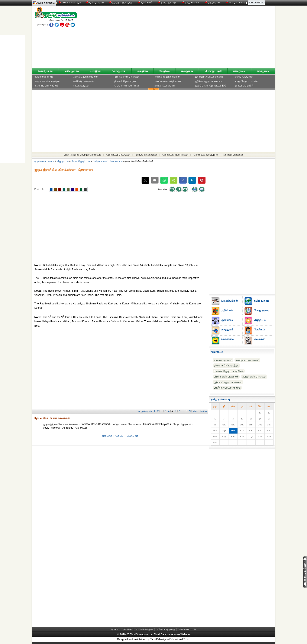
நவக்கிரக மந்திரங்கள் (167, 77)
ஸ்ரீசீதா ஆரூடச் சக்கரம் (209, 81)
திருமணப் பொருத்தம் (48, 81)
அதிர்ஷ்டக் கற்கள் (83, 81)
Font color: (40, 189)
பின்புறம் (107, 436)
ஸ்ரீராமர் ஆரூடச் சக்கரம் (209, 77)
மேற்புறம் (133, 436)
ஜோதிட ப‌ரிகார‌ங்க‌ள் (85, 77)
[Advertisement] (194, 38)
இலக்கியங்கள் (45, 71)
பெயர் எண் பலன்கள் (127, 86)
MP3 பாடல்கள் (235, 3)
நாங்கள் (128, 629)
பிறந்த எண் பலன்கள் (127, 77)
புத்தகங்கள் (213, 3)
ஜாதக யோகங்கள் (165, 86)
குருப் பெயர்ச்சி (244, 86)
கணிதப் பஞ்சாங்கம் (47, 86)
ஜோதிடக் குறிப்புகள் (206, 155)
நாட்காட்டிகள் (81, 86)
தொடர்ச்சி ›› (200, 411)
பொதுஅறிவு (119, 71)
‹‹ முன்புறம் (145, 411)
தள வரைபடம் (187, 629)
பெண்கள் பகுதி (213, 71)
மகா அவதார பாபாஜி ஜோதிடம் (83, 155)
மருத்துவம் (187, 71)
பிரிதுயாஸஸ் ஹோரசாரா (107, 161)
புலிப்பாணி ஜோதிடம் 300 (211, 86)
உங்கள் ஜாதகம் (44, 77)
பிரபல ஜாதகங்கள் (146, 155)
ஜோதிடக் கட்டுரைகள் (175, 155)
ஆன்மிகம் (142, 71)
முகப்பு (119, 436)
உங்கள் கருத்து (145, 629)
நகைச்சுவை (239, 71)
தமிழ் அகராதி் (167, 3)
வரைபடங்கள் (95, 3)
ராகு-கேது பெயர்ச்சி (247, 81)
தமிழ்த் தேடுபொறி (121, 3)
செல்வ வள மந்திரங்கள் (168, 81)
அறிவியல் (96, 71)
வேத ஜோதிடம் (81, 161)
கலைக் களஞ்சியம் (70, 3)
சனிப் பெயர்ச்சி (244, 77)
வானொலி (146, 3)
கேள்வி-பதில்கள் (233, 155)
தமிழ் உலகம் (72, 71)
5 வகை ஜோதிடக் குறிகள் (229, 371)
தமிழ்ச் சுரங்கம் (46, 3)
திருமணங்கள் (191, 3)
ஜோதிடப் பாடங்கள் (118, 155)
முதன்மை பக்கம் (44, 161)
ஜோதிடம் (164, 71)
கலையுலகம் (263, 71)
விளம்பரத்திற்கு (166, 629)
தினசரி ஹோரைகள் (126, 81)
